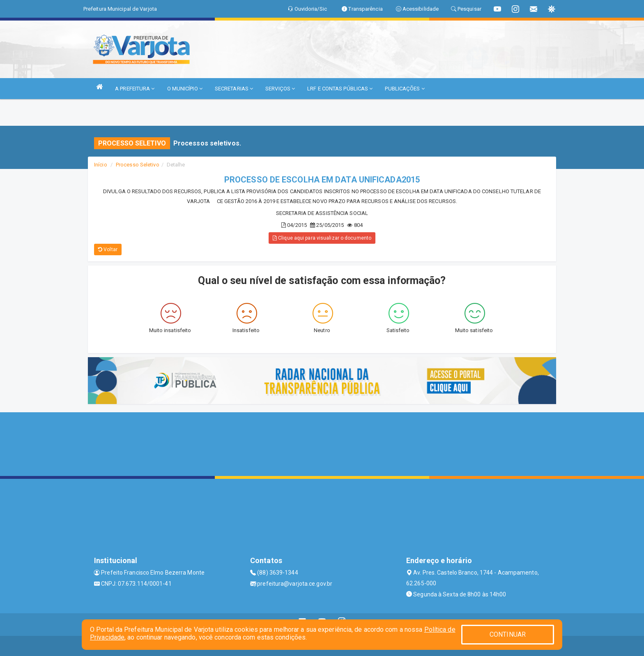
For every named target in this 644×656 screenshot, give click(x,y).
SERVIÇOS (280, 89)
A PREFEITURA (135, 89)
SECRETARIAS (234, 89)
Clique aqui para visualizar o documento (322, 238)
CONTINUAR (508, 634)
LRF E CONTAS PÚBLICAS (340, 89)
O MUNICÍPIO (185, 89)
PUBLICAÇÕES (405, 89)
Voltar (108, 249)
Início (101, 165)
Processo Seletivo (138, 165)
